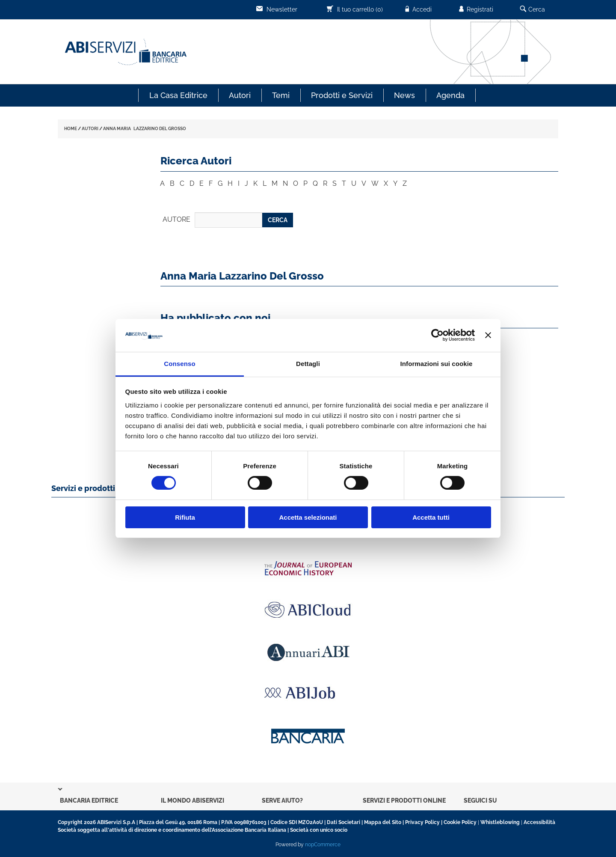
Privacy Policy (422, 822)
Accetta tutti (431, 517)
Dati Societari (344, 822)
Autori (240, 95)
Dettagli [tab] (308, 364)
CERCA (278, 220)
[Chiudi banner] (488, 335)
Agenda (450, 95)
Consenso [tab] (179, 364)
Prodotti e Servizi (342, 95)
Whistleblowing (500, 822)
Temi (281, 95)
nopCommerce (323, 845)
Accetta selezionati (308, 517)
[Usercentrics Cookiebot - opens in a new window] (437, 335)
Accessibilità (539, 822)
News (404, 95)
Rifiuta (185, 517)
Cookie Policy (460, 822)
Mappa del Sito (383, 822)
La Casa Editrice (178, 95)
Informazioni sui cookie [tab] (437, 364)
